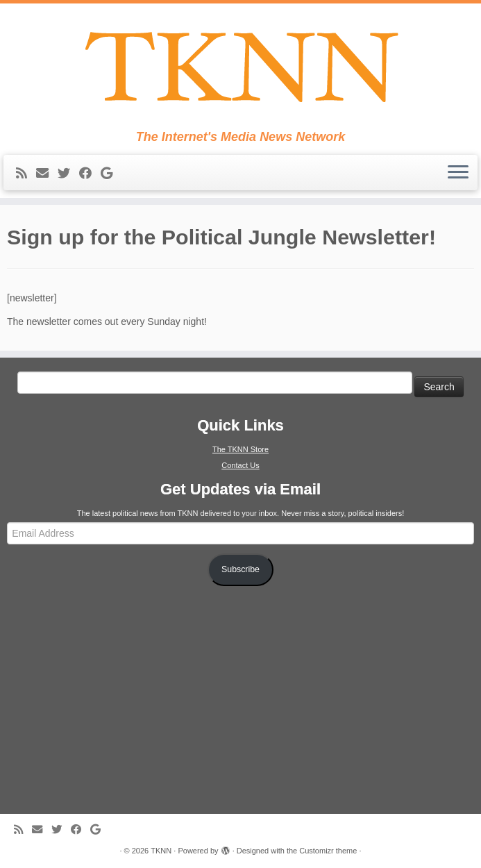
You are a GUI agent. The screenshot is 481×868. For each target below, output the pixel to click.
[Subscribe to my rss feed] (26, 174)
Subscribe (240, 569)
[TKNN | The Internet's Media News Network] (240, 67)
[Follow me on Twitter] (68, 174)
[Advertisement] (241, 699)
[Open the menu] (458, 173)
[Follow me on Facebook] (90, 174)
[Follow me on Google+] (111, 174)
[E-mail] (47, 174)
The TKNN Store (240, 449)
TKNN (161, 851)
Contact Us (240, 465)
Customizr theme (328, 851)
